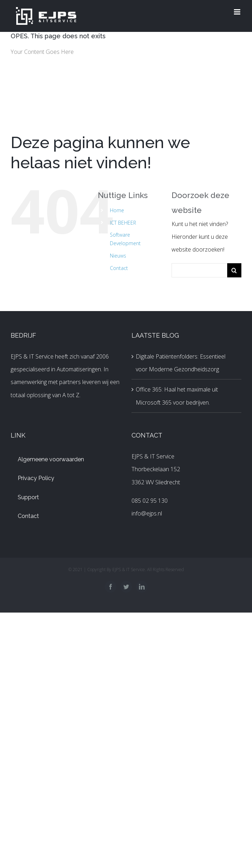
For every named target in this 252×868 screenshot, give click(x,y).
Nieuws (118, 256)
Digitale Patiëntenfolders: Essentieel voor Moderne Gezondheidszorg (181, 363)
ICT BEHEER (123, 223)
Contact (119, 268)
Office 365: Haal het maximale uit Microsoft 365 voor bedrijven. (177, 396)
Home (117, 210)
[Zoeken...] (199, 270)
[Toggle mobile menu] (238, 12)
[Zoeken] (234, 270)
